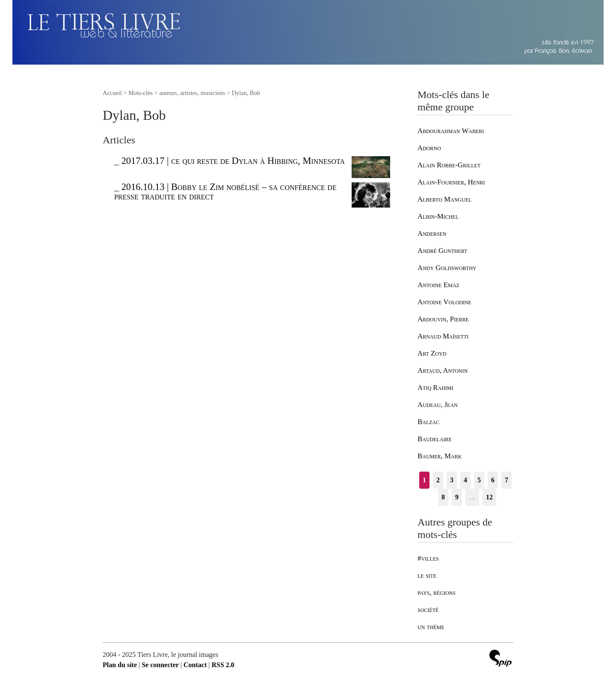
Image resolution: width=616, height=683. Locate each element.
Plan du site (120, 665)
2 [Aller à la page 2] (438, 480)
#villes (428, 558)
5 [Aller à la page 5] (479, 480)
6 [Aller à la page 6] (493, 480)
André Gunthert (442, 251)
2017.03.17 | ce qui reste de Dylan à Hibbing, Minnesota (233, 161)
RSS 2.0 (223, 665)
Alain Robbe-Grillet (449, 165)
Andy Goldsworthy (447, 268)
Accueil (112, 93)
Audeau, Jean (438, 405)
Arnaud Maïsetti (443, 336)
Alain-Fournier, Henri (451, 182)
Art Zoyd (432, 353)
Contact (195, 665)
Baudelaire (435, 439)
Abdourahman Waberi (451, 131)
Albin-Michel (438, 216)
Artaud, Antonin (443, 370)
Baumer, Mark (440, 456)
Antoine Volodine (444, 302)
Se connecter (160, 665)
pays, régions (437, 592)
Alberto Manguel (444, 199)
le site (427, 575)
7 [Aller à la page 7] (506, 480)
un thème (431, 627)
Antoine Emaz (438, 285)
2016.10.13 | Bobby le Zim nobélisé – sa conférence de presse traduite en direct (225, 192)
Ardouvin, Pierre (443, 319)
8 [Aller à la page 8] (443, 497)
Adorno (429, 148)
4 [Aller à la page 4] (465, 480)
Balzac (428, 422)
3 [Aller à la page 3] (452, 480)
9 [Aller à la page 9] (457, 497)
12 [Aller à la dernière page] (489, 497)
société (428, 610)
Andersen (432, 233)
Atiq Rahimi (435, 388)
